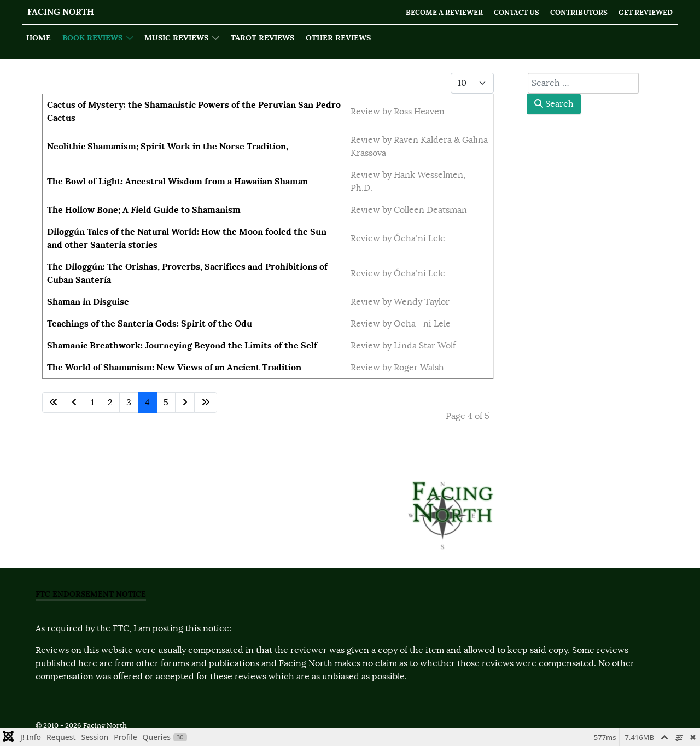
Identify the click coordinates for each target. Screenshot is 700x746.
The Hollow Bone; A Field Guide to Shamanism (144, 210)
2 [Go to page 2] (110, 403)
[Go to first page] (54, 403)
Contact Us (517, 12)
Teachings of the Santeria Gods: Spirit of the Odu (150, 324)
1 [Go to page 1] (92, 403)
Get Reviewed (646, 12)
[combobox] (583, 83)
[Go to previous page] (74, 403)
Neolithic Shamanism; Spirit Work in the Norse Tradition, (168, 146)
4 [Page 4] (147, 403)
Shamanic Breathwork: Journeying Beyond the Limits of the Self (182, 345)
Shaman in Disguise (88, 302)
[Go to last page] (206, 403)
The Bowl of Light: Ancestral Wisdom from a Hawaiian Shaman (177, 181)
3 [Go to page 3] (129, 403)
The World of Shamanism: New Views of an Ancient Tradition (174, 367)
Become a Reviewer (444, 12)
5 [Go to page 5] (166, 403)
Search (554, 104)
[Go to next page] (185, 403)
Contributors (579, 12)
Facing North (61, 12)
